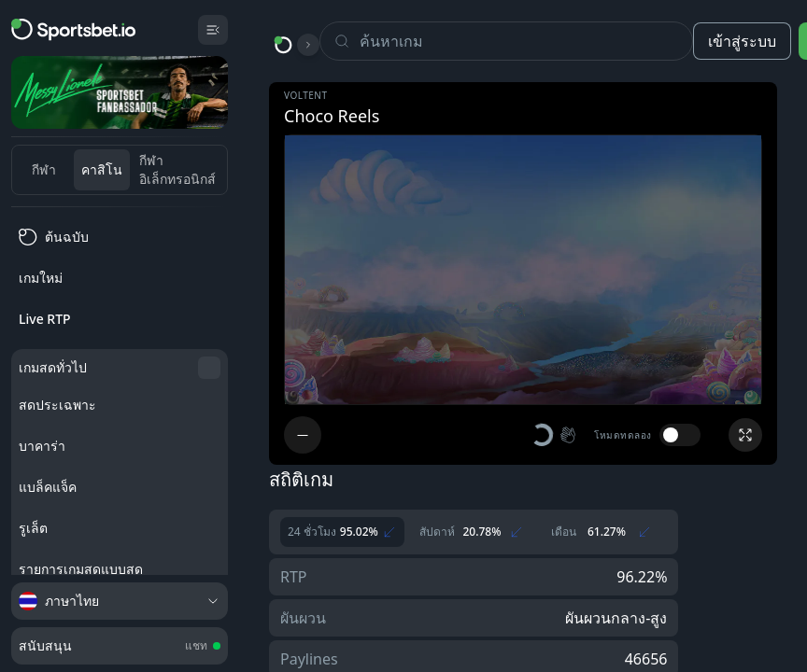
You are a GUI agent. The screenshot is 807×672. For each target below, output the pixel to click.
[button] (555, 435)
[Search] (526, 41)
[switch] (680, 435)
